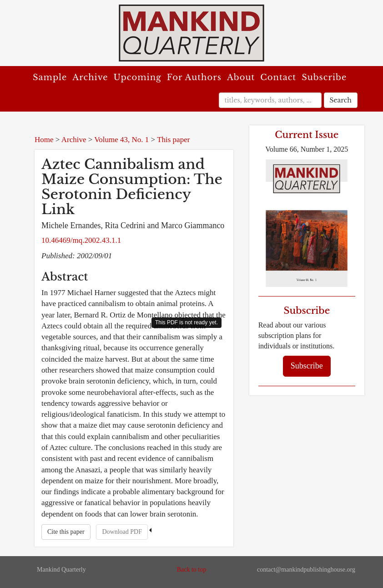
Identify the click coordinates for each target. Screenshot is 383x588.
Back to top (192, 570)
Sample (50, 77)
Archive (90, 77)
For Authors (194, 77)
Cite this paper (66, 532)
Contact (278, 77)
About (241, 77)
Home (44, 140)
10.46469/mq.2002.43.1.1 (81, 240)
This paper (173, 140)
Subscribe (324, 77)
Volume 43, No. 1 (121, 140)
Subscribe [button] (307, 366)
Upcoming (138, 77)
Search (341, 100)
